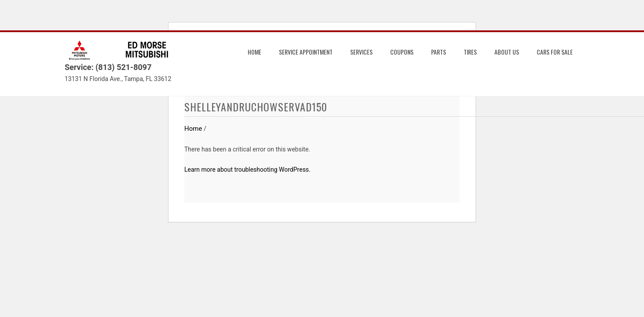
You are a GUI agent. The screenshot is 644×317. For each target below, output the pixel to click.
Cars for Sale (555, 52)
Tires (470, 52)
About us (507, 52)
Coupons (402, 52)
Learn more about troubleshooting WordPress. (247, 170)
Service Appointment (306, 52)
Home (254, 52)
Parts (439, 52)
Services (361, 52)
